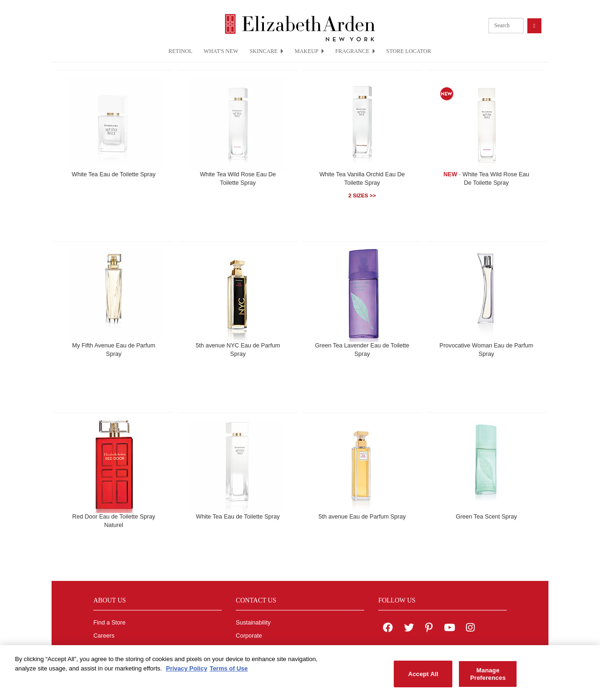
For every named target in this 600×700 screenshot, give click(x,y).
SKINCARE (266, 51)
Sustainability (253, 623)
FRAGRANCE (355, 51)
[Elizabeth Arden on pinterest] (429, 629)
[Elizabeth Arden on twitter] (409, 629)
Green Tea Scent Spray (486, 517)
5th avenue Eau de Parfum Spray (362, 517)
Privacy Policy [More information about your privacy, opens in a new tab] (187, 672)
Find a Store (109, 623)
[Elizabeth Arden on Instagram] (470, 629)
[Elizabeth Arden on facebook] (388, 629)
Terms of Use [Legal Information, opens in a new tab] (229, 672)
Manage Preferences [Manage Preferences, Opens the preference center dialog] (488, 677)
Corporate (249, 636)
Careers (104, 636)
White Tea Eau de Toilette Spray (114, 174)
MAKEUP (309, 51)
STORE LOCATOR (409, 51)
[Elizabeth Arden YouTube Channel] (450, 629)
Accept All (423, 677)
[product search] (506, 26)
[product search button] (534, 26)
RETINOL (180, 51)
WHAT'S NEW (221, 51)
